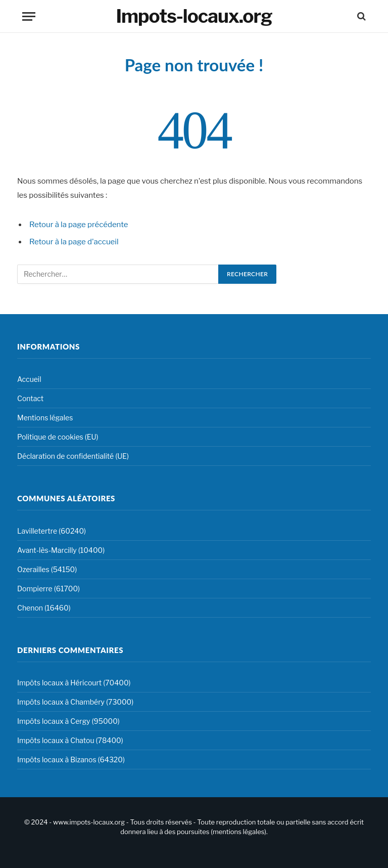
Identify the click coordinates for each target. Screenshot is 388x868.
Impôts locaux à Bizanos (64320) (71, 759)
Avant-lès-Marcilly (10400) (61, 550)
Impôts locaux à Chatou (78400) (70, 740)
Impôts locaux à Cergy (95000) (68, 721)
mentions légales (238, 832)
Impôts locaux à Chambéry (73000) (75, 702)
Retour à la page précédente (79, 225)
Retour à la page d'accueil (74, 242)
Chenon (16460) (44, 608)
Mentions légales (45, 418)
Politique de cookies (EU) (58, 437)
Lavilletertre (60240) (52, 531)
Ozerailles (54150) (47, 569)
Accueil (29, 379)
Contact (30, 398)
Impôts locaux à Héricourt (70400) (74, 683)
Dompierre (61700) (48, 589)
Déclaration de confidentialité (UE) (73, 456)
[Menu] (29, 16)
